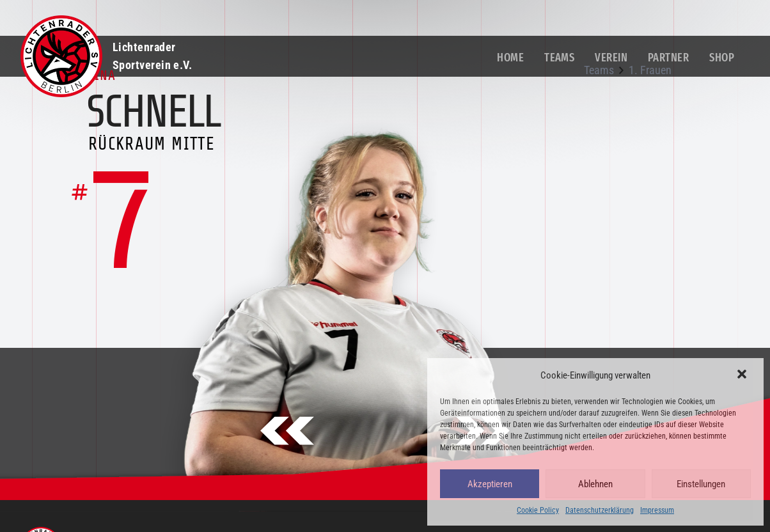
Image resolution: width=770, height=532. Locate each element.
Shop (722, 58)
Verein (611, 58)
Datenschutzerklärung (600, 510)
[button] (743, 375)
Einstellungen (701, 484)
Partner (668, 58)
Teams (559, 58)
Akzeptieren (490, 484)
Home (510, 58)
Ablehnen (595, 484)
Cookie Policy (538, 510)
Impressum (657, 510)
